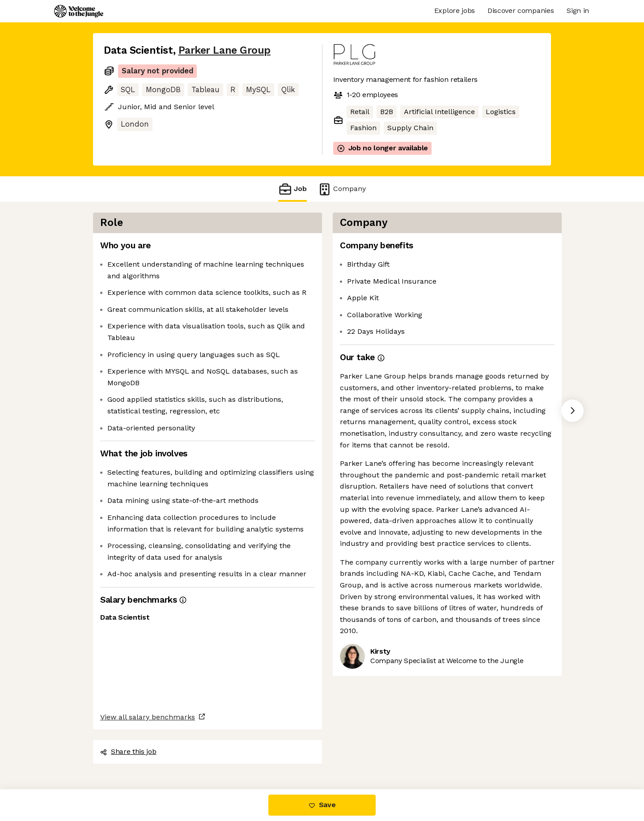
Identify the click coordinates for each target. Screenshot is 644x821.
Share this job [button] (128, 751)
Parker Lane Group (225, 50)
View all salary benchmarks (148, 717)
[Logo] (79, 11)
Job (292, 189)
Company (342, 189)
